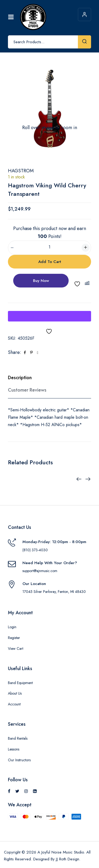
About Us (15, 693)
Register (14, 638)
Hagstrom (21, 171)
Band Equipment (20, 683)
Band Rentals (18, 738)
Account (14, 704)
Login (12, 627)
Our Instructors (19, 760)
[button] (88, 283)
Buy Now (41, 281)
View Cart (16, 648)
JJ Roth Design (68, 859)
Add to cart (50, 262)
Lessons (14, 749)
